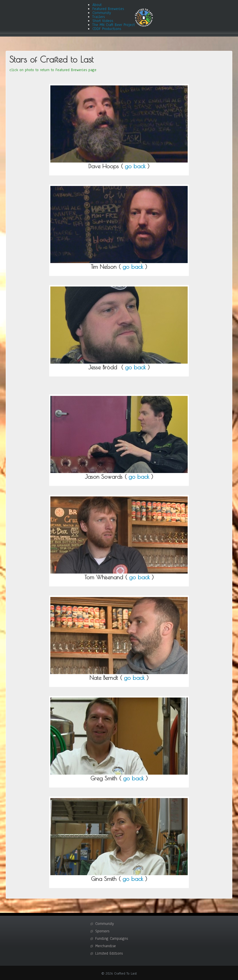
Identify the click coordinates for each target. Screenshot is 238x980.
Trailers (99, 17)
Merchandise (106, 946)
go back (135, 166)
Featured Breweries (108, 9)
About (97, 5)
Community (102, 13)
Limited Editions (109, 953)
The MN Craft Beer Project (114, 25)
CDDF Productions (107, 29)
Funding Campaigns (112, 939)
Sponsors (102, 931)
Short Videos (103, 21)
